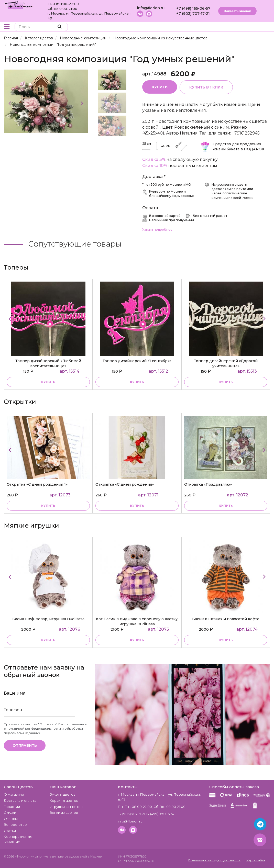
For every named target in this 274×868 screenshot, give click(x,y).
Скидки (10, 813)
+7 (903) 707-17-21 (193, 14)
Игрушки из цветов (66, 807)
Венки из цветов (64, 813)
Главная (11, 38)
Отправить (25, 745)
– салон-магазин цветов (50, 856)
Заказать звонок (237, 11)
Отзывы (11, 819)
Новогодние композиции (83, 38)
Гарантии (12, 807)
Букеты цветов (63, 794)
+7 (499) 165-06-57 (193, 8)
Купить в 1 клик (206, 87)
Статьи (10, 831)
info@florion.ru (151, 8)
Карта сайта (256, 860)
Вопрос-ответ (16, 825)
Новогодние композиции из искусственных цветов (160, 38)
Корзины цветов (64, 800)
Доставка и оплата (20, 800)
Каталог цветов (39, 38)
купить (48, 382)
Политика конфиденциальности (214, 860)
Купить (160, 87)
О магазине (14, 794)
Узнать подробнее (157, 230)
